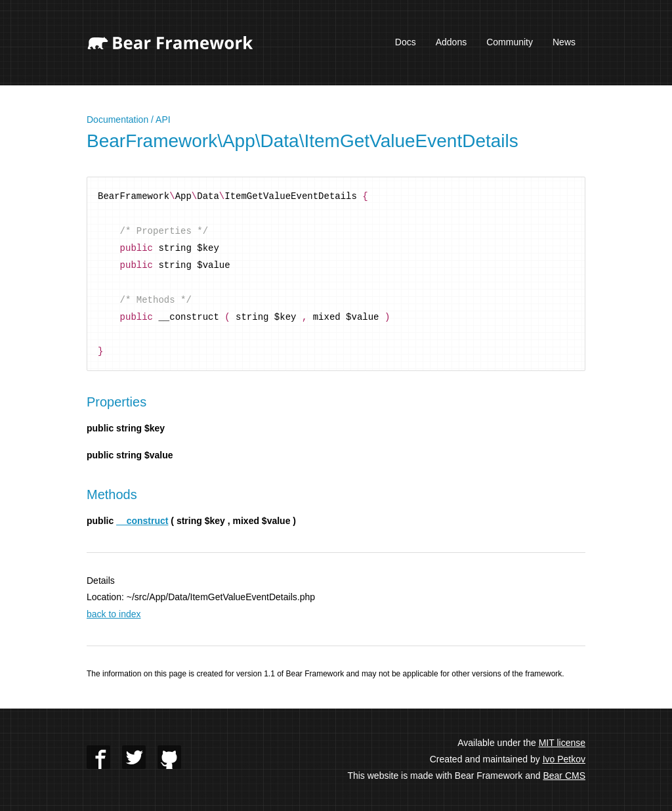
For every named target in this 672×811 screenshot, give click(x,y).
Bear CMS (564, 776)
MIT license (562, 743)
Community (510, 42)
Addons (451, 42)
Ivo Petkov (564, 759)
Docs (406, 42)
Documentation (117, 120)
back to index (114, 614)
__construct (142, 521)
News (564, 42)
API (163, 120)
